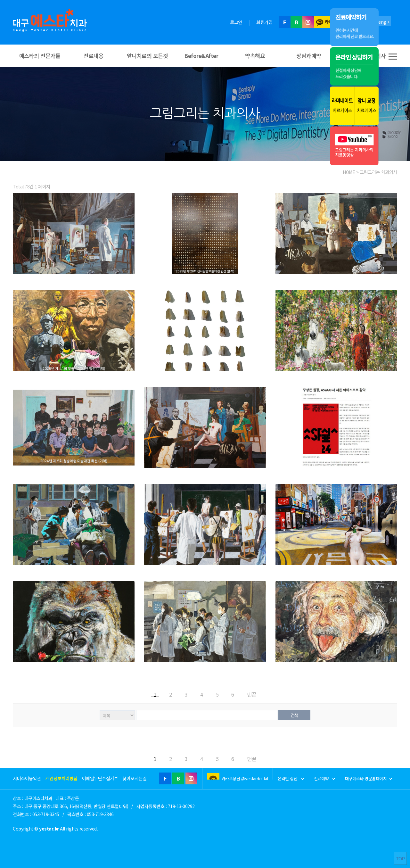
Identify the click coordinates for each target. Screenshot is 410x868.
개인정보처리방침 (61, 778)
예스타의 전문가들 (40, 56)
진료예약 (325, 777)
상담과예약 (309, 56)
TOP (400, 859)
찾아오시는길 (134, 778)
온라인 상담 (291, 777)
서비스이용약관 (27, 778)
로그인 (236, 22)
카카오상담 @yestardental (245, 777)
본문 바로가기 (0, 0)
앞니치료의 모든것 (148, 56)
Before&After (201, 56)
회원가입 (264, 22)
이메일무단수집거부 (100, 778)
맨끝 (252, 694)
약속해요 (255, 56)
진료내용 (94, 56)
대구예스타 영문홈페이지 (369, 777)
